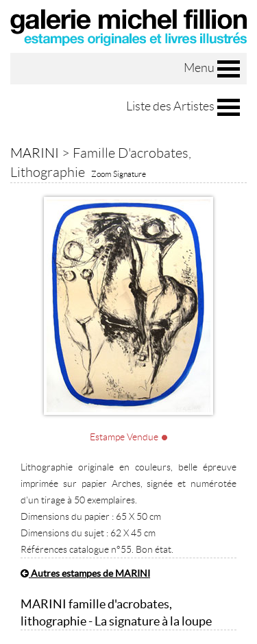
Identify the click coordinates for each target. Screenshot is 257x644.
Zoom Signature (119, 174)
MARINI (35, 153)
